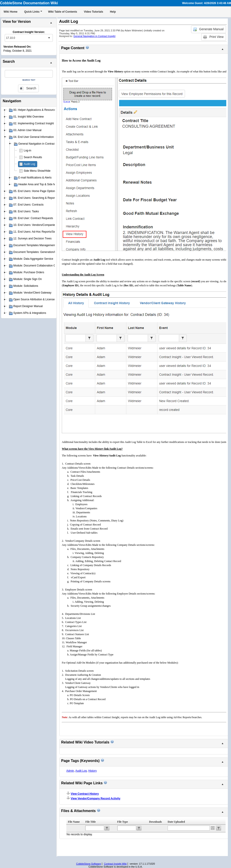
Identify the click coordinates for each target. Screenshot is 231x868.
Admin (70, 771)
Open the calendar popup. (213, 828)
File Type (123, 822)
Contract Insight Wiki (115, 864)
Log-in (27, 150)
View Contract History (85, 794)
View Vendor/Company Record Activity (95, 799)
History (92, 771)
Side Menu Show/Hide (37, 171)
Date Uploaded (176, 822)
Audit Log (29, 164)
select (49, 38)
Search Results (33, 157)
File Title (90, 822)
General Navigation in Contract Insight (95, 36)
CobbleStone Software (88, 864)
